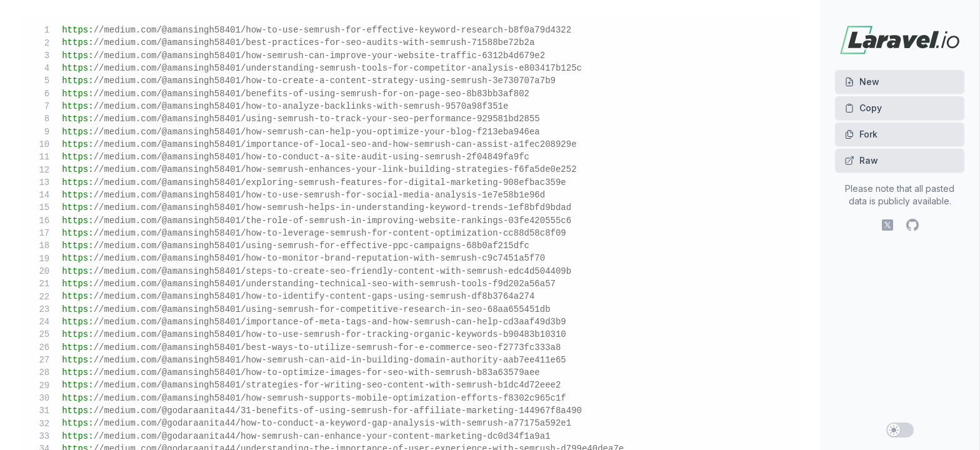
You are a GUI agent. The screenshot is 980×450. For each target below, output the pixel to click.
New (862, 82)
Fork (861, 134)
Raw (861, 160)
